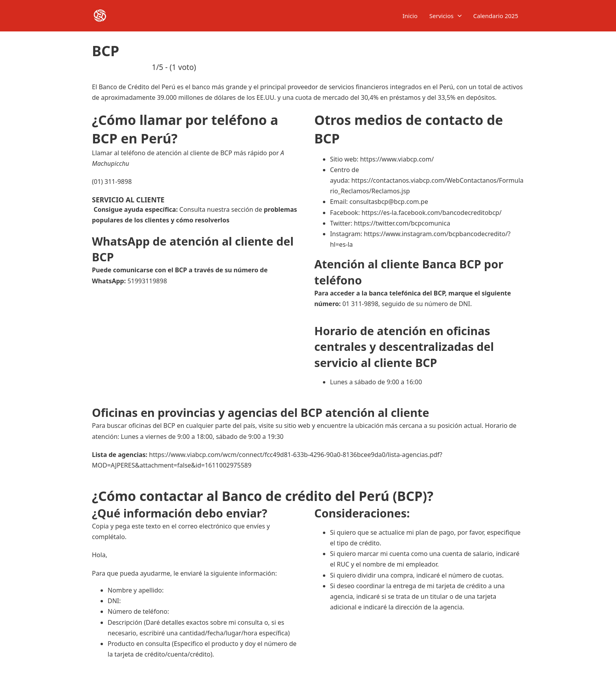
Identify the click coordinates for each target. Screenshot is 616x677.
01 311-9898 (360, 304)
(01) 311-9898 (112, 182)
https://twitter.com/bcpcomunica (402, 223)
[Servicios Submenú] (460, 16)
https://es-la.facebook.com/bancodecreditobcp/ (432, 213)
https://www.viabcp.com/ (397, 159)
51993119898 (147, 281)
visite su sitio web (284, 426)
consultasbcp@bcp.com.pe (389, 202)
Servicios (442, 16)
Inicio (410, 16)
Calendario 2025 (496, 16)
